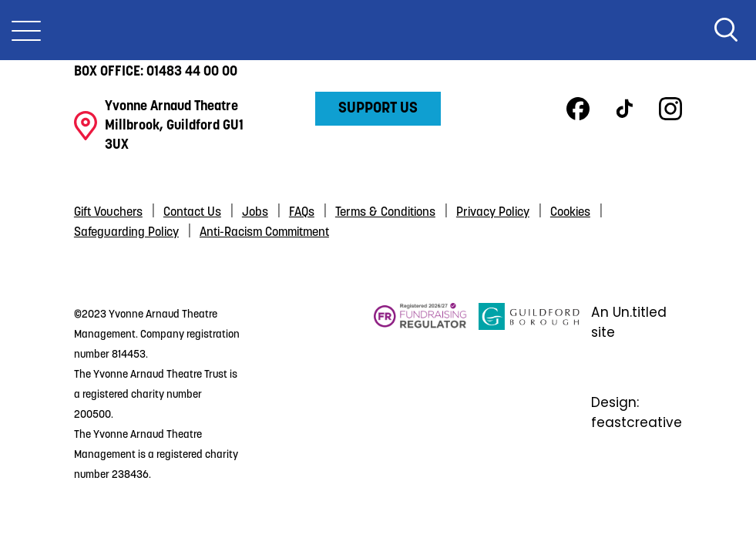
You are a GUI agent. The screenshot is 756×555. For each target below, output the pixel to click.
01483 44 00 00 (192, 72)
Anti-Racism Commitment (264, 233)
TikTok (624, 109)
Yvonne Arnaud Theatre (378, 30)
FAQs (302, 213)
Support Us (378, 109)
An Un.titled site (629, 322)
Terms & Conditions (385, 213)
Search (726, 30)
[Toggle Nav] (26, 30)
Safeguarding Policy (126, 233)
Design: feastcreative (637, 412)
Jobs (255, 213)
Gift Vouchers (108, 213)
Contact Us (192, 213)
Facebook (578, 109)
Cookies (570, 213)
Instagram (670, 109)
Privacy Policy (493, 213)
